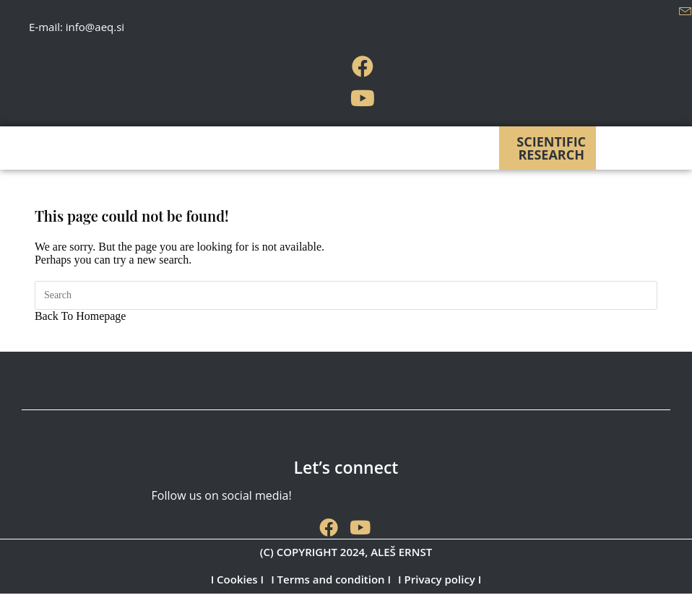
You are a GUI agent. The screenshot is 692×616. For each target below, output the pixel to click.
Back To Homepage (81, 316)
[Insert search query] (346, 295)
